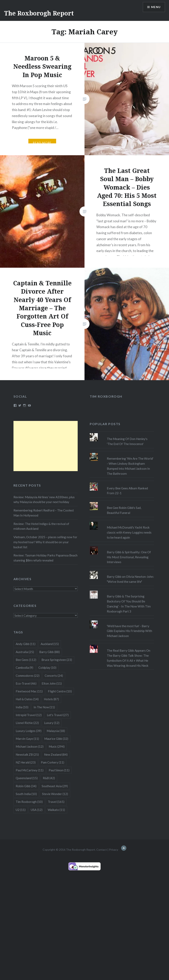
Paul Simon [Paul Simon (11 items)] (59, 770)
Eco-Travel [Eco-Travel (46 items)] (26, 683)
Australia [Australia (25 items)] (25, 652)
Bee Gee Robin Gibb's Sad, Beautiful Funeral (124, 510)
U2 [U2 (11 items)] (21, 810)
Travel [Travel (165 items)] (56, 802)
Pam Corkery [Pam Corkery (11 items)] (53, 762)
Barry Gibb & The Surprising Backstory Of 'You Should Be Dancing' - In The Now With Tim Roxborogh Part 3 (129, 604)
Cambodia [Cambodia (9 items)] (24, 668)
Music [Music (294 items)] (57, 746)
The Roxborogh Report (39, 13)
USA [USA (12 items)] (37, 810)
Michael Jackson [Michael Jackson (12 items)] (30, 746)
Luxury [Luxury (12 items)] (52, 723)
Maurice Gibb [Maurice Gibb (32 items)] (56, 739)
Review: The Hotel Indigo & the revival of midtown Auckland (41, 526)
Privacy (114, 850)
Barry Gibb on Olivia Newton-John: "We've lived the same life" (130, 579)
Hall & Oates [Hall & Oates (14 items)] (27, 699)
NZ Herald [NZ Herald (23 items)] (26, 762)
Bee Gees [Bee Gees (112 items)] (26, 660)
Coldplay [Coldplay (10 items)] (47, 668)
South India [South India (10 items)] (26, 794)
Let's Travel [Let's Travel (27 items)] (58, 715)
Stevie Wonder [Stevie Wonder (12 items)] (55, 794)
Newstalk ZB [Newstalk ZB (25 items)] (27, 754)
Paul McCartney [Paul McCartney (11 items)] (30, 770)
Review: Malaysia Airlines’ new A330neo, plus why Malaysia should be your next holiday (44, 500)
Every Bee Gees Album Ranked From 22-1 (127, 491)
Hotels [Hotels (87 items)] (51, 699)
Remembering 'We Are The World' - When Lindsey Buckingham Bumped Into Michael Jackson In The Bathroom (130, 466)
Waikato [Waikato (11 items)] (56, 810)
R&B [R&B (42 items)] (49, 778)
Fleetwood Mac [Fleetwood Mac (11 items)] (29, 691)
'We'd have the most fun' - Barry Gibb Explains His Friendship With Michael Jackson (129, 631)
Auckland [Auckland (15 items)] (50, 644)
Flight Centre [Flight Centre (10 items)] (60, 691)
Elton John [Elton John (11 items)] (52, 683)
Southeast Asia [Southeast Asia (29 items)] (55, 786)
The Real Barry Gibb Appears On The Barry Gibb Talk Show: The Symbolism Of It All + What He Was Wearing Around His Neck (129, 658)
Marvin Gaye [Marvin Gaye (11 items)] (27, 739)
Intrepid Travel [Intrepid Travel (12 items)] (29, 715)
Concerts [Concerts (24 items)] (54, 676)
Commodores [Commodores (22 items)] (28, 676)
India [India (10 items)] (22, 707)
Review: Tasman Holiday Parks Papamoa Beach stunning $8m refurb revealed (45, 558)
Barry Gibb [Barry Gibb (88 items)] (49, 652)
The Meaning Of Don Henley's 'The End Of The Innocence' (127, 441)
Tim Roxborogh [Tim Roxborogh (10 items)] (29, 802)
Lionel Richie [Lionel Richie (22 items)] (27, 723)
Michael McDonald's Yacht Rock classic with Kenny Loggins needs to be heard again (129, 532)
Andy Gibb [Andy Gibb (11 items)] (26, 644)
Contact (102, 850)
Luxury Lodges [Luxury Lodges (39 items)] (29, 731)
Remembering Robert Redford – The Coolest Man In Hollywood (44, 513)
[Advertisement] (46, 446)
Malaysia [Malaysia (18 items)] (56, 731)
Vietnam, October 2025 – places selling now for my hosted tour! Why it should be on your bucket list (45, 542)
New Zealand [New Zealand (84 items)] (56, 754)
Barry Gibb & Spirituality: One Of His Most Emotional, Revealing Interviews (129, 557)
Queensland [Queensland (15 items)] (27, 778)
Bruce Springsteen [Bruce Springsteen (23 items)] (57, 660)
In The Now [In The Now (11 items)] (44, 707)
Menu (156, 7)
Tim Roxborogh (106, 396)
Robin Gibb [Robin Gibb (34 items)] (26, 786)
